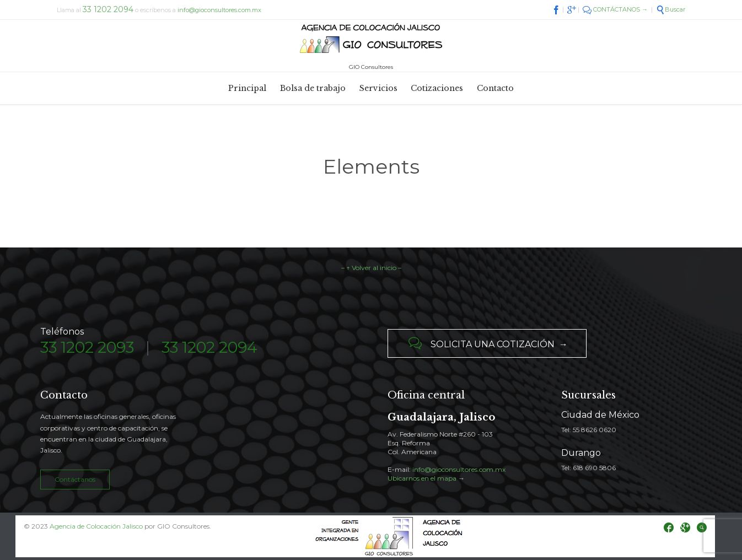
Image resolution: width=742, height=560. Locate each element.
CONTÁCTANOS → (615, 9)
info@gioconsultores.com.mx (219, 10)
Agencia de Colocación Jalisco (96, 526)
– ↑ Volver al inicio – (371, 268)
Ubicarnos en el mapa (422, 478)
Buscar (671, 9)
